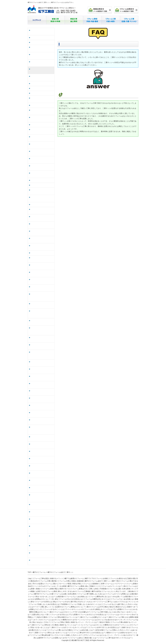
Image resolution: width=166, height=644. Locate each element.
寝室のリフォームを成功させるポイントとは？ (42, 520)
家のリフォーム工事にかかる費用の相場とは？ (42, 399)
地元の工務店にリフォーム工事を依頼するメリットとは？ (42, 385)
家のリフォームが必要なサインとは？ (42, 392)
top (30, 578)
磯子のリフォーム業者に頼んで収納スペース (42, 119)
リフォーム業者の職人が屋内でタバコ (42, 138)
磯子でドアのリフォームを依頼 (42, 42)
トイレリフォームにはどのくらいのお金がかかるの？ (42, 414)
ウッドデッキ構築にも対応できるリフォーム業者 (42, 160)
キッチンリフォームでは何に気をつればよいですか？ (42, 421)
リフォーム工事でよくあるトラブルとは (42, 273)
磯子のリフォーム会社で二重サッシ (42, 70)
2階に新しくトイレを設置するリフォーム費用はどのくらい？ (42, 305)
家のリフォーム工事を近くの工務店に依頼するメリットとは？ (42, 445)
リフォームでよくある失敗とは (42, 253)
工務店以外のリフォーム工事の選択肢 (42, 56)
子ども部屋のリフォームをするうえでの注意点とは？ (42, 370)
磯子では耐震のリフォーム (40, 38)
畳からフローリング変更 (40, 88)
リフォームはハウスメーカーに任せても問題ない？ (42, 378)
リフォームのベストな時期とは (42, 205)
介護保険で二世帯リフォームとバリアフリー (42, 99)
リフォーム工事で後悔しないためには (42, 198)
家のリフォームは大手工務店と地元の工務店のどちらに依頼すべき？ (42, 313)
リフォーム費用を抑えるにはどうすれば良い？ (42, 225)
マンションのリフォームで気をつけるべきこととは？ (42, 460)
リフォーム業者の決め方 (40, 105)
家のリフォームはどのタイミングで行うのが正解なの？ (42, 346)
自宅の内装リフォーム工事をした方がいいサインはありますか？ (42, 497)
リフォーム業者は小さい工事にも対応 (42, 145)
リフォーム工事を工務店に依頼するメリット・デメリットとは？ (42, 430)
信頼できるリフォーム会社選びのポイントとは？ (42, 482)
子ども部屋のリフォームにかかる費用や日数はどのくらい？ (42, 339)
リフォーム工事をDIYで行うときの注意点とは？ (42, 513)
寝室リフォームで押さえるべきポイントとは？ (42, 506)
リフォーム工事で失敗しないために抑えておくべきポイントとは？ (42, 355)
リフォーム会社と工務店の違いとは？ (42, 554)
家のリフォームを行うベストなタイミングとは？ (42, 467)
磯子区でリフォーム (38, 185)
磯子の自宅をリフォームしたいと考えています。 (42, 174)
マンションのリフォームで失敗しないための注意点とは (42, 281)
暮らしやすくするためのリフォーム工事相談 (42, 167)
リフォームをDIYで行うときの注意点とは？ (42, 474)
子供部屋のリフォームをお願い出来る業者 (42, 153)
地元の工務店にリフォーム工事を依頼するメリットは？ (42, 438)
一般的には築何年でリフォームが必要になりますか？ (42, 547)
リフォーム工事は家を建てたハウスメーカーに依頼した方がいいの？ (42, 529)
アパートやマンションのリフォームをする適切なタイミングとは (42, 330)
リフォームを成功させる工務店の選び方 (42, 49)
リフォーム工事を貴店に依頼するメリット (42, 32)
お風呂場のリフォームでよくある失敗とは (42, 218)
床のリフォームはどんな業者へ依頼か (42, 131)
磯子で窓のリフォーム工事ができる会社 (42, 78)
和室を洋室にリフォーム (40, 93)
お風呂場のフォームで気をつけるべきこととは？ (42, 211)
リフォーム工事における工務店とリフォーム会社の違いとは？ (42, 489)
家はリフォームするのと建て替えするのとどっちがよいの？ (42, 266)
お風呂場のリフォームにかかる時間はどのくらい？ (42, 232)
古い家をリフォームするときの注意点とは (42, 240)
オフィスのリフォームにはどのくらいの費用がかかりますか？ (42, 407)
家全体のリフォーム (38, 180)
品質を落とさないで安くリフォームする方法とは (42, 363)
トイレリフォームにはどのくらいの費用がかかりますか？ (42, 453)
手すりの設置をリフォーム (40, 84)
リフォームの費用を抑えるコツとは (42, 247)
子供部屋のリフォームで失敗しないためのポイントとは (42, 288)
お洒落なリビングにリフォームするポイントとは (42, 322)
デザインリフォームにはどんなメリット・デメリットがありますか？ (42, 538)
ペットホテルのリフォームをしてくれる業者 (42, 111)
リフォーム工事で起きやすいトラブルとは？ (42, 561)
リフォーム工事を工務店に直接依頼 (42, 63)
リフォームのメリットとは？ (41, 125)
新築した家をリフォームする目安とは (42, 259)
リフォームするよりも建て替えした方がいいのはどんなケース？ (42, 296)
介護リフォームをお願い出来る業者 (42, 191)
